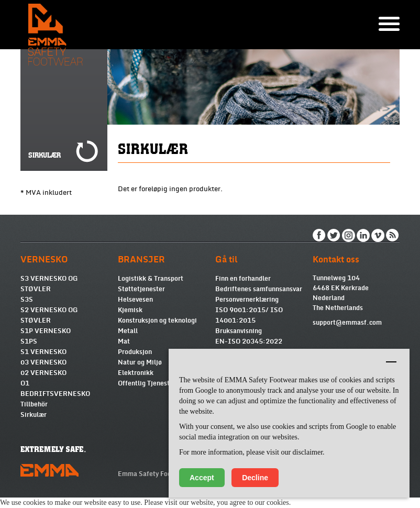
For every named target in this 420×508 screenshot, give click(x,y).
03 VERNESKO (43, 362)
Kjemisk (130, 310)
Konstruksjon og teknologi (157, 321)
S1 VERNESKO (43, 352)
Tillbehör (34, 404)
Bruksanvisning (239, 331)
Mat (124, 341)
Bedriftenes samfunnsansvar (259, 289)
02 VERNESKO (43, 373)
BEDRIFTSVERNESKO (55, 394)
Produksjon (135, 352)
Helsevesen (135, 300)
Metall (128, 331)
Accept (202, 478)
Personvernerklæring (247, 300)
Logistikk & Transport (151, 279)
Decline (255, 478)
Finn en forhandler (243, 279)
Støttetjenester (141, 289)
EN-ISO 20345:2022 (249, 341)
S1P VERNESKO (46, 331)
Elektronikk (136, 373)
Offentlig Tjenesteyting (153, 383)
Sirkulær (34, 415)
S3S (27, 300)
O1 (25, 383)
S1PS (29, 341)
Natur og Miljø (140, 362)
